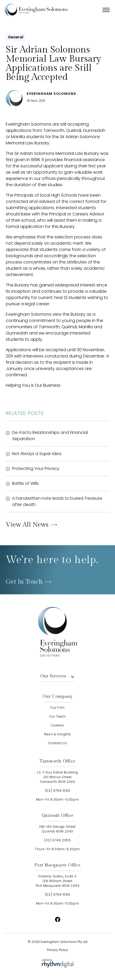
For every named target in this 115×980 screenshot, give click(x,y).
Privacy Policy (57, 950)
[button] (106, 10)
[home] (44, 10)
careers (57, 725)
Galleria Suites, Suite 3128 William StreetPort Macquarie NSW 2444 (58, 881)
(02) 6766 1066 (57, 791)
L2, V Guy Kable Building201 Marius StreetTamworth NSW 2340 (57, 777)
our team (58, 716)
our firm (57, 708)
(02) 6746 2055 (57, 840)
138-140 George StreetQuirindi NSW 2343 (57, 829)
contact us (58, 743)
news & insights (57, 734)
